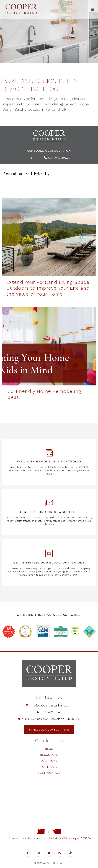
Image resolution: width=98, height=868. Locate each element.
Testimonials (49, 773)
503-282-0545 (57, 158)
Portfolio (49, 767)
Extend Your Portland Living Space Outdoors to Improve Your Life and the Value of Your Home (48, 288)
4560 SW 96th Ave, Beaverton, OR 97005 (49, 719)
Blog (49, 749)
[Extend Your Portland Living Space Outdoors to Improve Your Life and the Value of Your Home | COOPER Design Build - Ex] (49, 237)
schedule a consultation (49, 151)
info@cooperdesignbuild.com (49, 705)
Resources (49, 755)
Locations (49, 761)
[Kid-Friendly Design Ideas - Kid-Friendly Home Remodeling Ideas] (49, 346)
